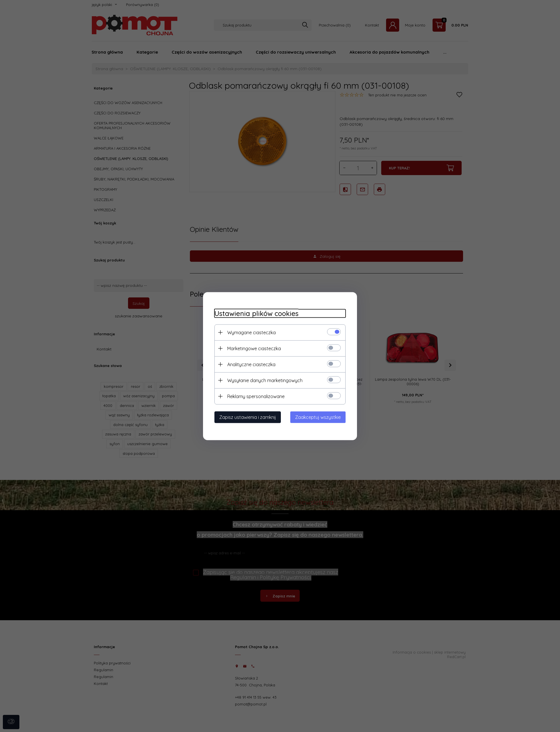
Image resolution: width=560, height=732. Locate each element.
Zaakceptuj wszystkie (318, 417)
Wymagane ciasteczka (251, 332)
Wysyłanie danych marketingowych (265, 380)
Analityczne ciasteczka (251, 364)
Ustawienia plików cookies (256, 313)
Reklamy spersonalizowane (256, 396)
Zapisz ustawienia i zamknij (248, 417)
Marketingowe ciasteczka (254, 348)
